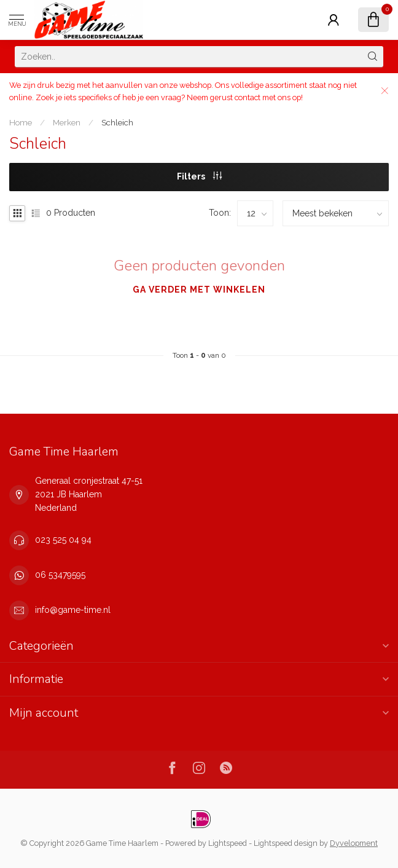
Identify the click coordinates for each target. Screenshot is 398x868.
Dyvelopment (354, 843)
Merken (67, 122)
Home (21, 122)
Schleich (117, 122)
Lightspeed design (286, 843)
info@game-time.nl (73, 610)
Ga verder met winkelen (199, 290)
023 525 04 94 (63, 540)
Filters (199, 176)
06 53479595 (60, 575)
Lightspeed (228, 843)
